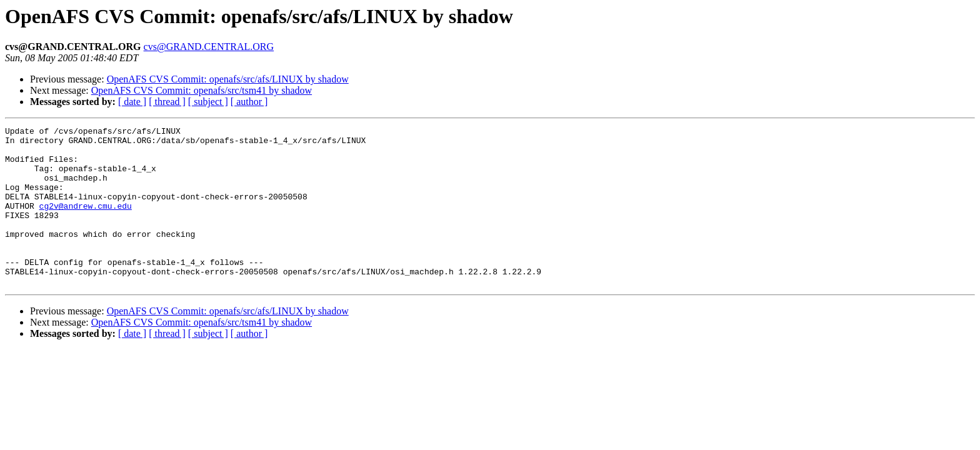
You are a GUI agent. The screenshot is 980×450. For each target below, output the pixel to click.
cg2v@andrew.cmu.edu (86, 222)
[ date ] (132, 102)
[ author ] (249, 102)
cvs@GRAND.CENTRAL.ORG (209, 47)
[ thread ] (167, 102)
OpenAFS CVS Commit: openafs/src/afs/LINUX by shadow (228, 79)
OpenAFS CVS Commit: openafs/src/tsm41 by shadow (202, 90)
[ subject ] (208, 102)
